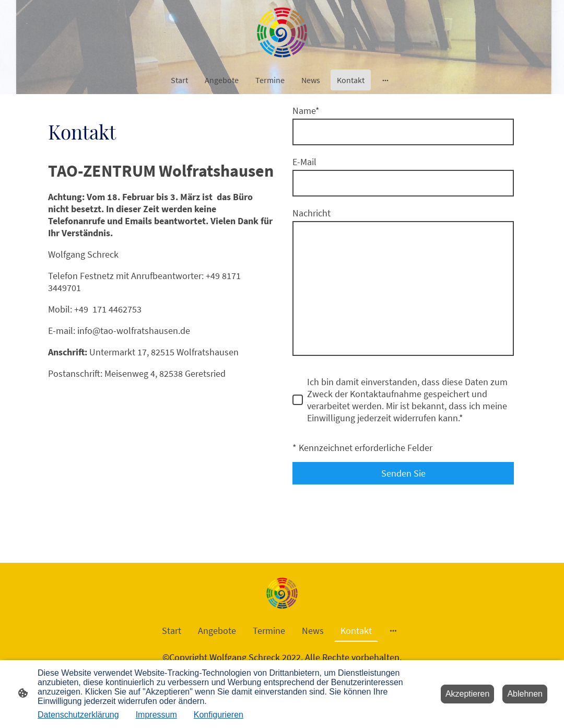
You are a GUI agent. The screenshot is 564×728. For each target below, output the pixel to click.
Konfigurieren (219, 715)
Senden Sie (403, 473)
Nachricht (312, 213)
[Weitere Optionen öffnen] (385, 80)
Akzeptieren (468, 694)
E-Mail (304, 162)
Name (306, 111)
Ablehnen (525, 694)
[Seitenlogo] (282, 32)
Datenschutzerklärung (78, 715)
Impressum (156, 715)
